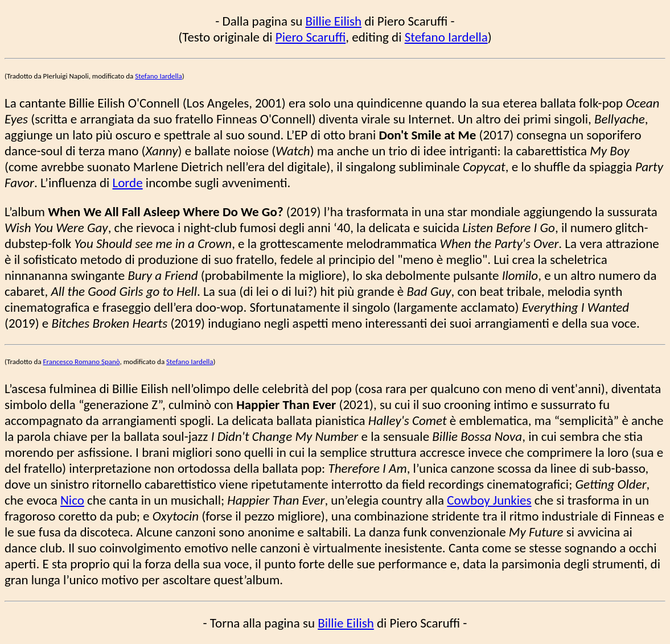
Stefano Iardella (446, 37)
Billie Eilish (334, 21)
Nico (72, 500)
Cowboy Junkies (489, 500)
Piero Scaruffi (311, 37)
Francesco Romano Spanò (82, 362)
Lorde (128, 183)
